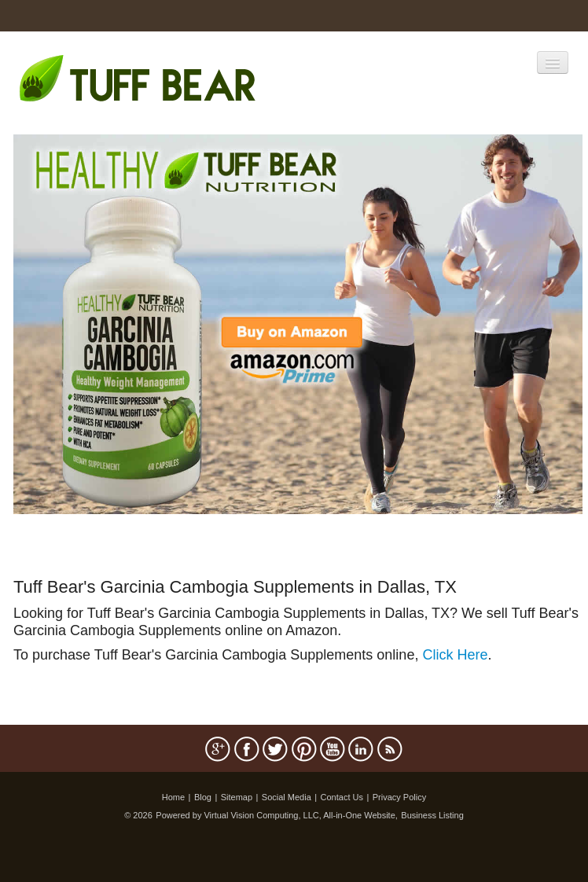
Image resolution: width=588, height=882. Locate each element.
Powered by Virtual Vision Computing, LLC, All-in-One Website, (277, 815)
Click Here (455, 655)
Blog (203, 797)
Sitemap (237, 797)
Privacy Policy (399, 797)
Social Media (287, 797)
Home (173, 797)
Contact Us (342, 797)
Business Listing (432, 815)
